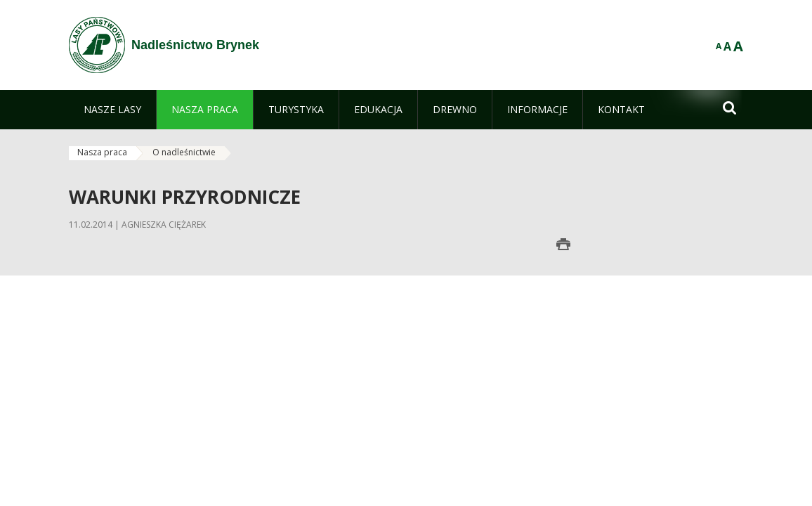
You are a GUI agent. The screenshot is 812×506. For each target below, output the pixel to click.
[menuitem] (112, 110)
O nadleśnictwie (184, 152)
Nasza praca (102, 152)
